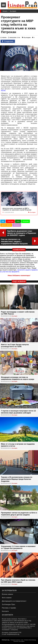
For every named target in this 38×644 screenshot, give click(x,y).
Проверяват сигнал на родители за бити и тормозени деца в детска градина (19, 514)
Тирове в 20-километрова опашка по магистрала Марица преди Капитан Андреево (17, 479)
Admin (4, 37)
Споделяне (8, 41)
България (13, 11)
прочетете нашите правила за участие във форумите (19, 271)
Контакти (5, 611)
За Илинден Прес (9, 604)
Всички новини (7, 594)
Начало (5, 11)
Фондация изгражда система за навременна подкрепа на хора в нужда (18, 378)
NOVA (3, 91)
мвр (3, 221)
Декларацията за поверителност (14, 601)
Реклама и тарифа (9, 608)
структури (10, 221)
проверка (17, 225)
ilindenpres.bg (6, 640)
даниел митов (6, 225)
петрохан (26, 221)
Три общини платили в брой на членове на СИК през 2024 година (18, 581)
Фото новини (7, 598)
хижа (18, 221)
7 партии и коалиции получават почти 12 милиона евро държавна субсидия (18, 412)
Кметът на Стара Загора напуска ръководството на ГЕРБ (15, 346)
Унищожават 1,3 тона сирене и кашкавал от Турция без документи (18, 547)
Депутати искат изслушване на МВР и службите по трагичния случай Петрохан (17, 209)
